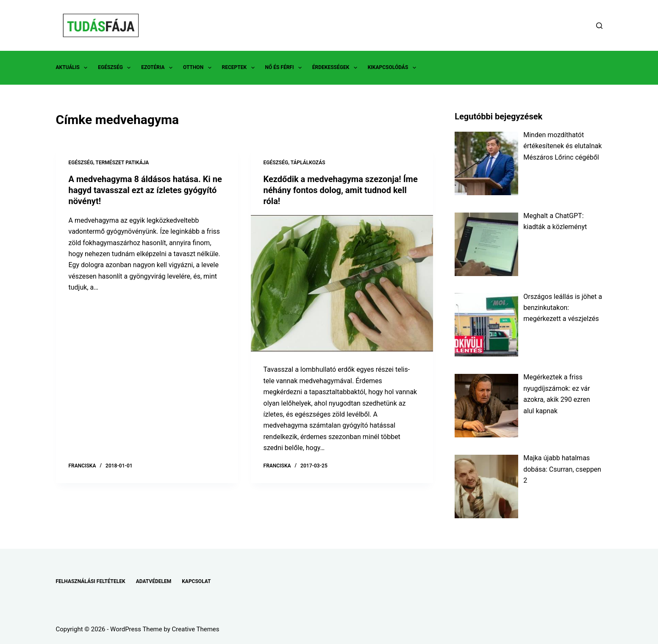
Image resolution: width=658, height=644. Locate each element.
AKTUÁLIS (74, 68)
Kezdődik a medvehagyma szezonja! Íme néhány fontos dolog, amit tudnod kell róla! (341, 190)
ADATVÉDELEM (154, 581)
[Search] (599, 26)
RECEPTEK (240, 68)
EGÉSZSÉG (116, 68)
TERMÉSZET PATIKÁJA (122, 163)
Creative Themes (196, 629)
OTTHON (199, 68)
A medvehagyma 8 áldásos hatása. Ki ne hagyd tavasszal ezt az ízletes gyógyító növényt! (145, 190)
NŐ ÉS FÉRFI (285, 68)
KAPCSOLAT (196, 581)
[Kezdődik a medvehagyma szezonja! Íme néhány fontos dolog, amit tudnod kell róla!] (342, 283)
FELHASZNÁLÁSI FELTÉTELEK (91, 581)
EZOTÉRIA (158, 68)
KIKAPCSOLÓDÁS (394, 68)
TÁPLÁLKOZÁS (308, 163)
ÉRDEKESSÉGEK (336, 68)
